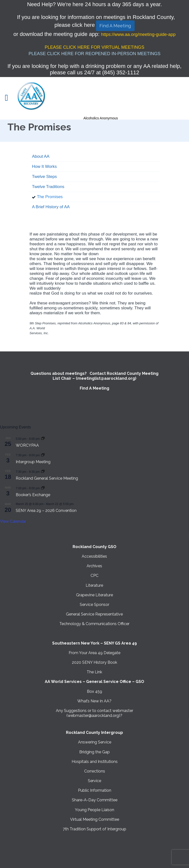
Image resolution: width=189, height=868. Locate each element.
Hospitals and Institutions (95, 762)
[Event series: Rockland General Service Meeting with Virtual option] (43, 471)
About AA (41, 156)
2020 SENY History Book (94, 662)
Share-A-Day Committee (95, 800)
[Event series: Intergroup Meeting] (43, 455)
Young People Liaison (94, 810)
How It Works (44, 166)
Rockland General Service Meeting (47, 478)
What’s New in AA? (94, 701)
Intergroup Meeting (33, 462)
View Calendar (13, 521)
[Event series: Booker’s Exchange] (43, 488)
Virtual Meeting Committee (95, 819)
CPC (94, 576)
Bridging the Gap (94, 752)
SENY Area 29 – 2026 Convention (46, 511)
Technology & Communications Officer (94, 624)
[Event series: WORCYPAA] (43, 438)
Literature (94, 585)
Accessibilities (94, 556)
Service (94, 781)
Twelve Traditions (48, 187)
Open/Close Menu (9, 98)
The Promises (50, 197)
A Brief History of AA (51, 207)
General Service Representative (94, 614)
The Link (94, 672)
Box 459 (94, 691)
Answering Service (95, 742)
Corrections (95, 771)
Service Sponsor (94, 605)
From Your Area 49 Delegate (94, 653)
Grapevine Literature (94, 595)
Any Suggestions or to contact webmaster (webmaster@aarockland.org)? (94, 713)
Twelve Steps (44, 177)
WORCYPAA (27, 445)
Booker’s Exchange (33, 495)
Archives (94, 566)
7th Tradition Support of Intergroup (94, 829)
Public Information (95, 790)
